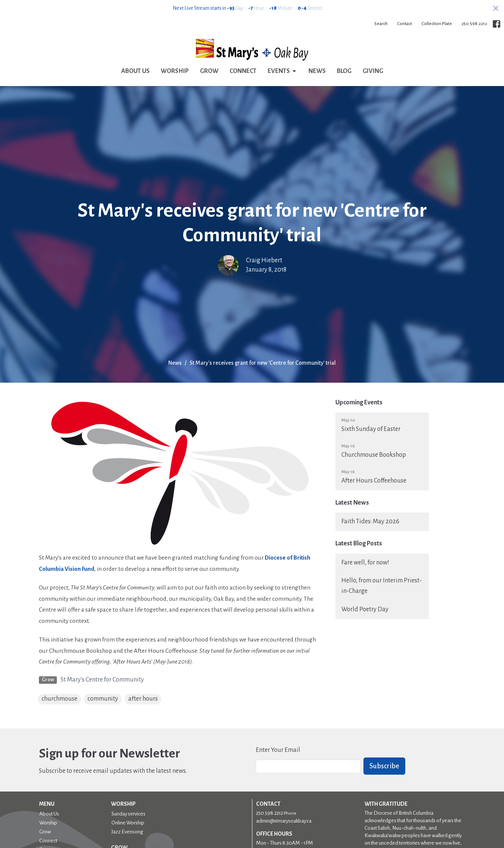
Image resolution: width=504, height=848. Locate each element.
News (317, 71)
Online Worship (128, 823)
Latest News (352, 503)
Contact (405, 24)
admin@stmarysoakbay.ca (284, 821)
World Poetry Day (365, 609)
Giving (373, 71)
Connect (243, 71)
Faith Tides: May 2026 (370, 521)
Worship (175, 71)
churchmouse (59, 699)
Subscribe (384, 766)
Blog (344, 71)
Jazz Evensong (127, 832)
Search (381, 24)
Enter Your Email (278, 750)
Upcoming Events (359, 402)
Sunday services (128, 814)
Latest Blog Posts (359, 544)
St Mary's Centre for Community (102, 680)
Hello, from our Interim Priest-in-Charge (382, 586)
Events (282, 71)
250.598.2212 (474, 24)
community (103, 699)
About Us (135, 71)
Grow (209, 71)
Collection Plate (437, 24)
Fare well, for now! (365, 563)
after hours (143, 699)
